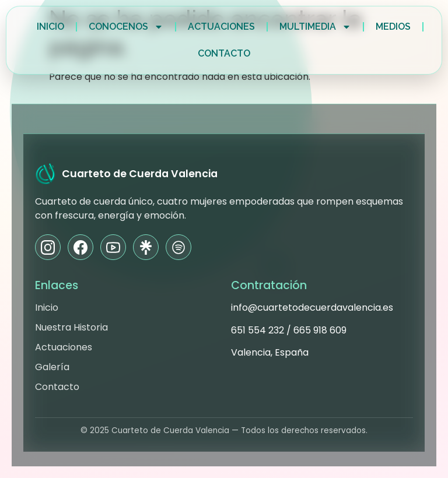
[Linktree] (146, 247)
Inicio (50, 27)
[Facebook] (80, 247)
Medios (393, 27)
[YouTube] (113, 247)
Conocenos (126, 27)
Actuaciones (221, 27)
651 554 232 (258, 330)
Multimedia (315, 27)
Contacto (224, 53)
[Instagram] (48, 247)
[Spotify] (178, 247)
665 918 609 (320, 330)
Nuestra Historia (71, 327)
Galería (52, 367)
